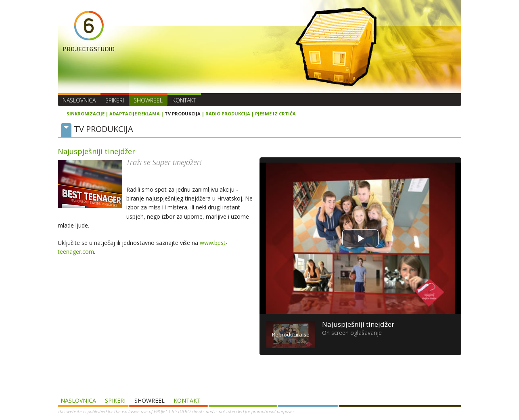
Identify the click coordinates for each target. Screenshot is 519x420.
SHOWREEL (148, 100)
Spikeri (115, 100)
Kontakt (184, 100)
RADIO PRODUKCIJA (228, 114)
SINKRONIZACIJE (86, 114)
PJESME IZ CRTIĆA (275, 114)
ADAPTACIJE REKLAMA (135, 114)
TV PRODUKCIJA (183, 114)
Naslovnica (79, 100)
